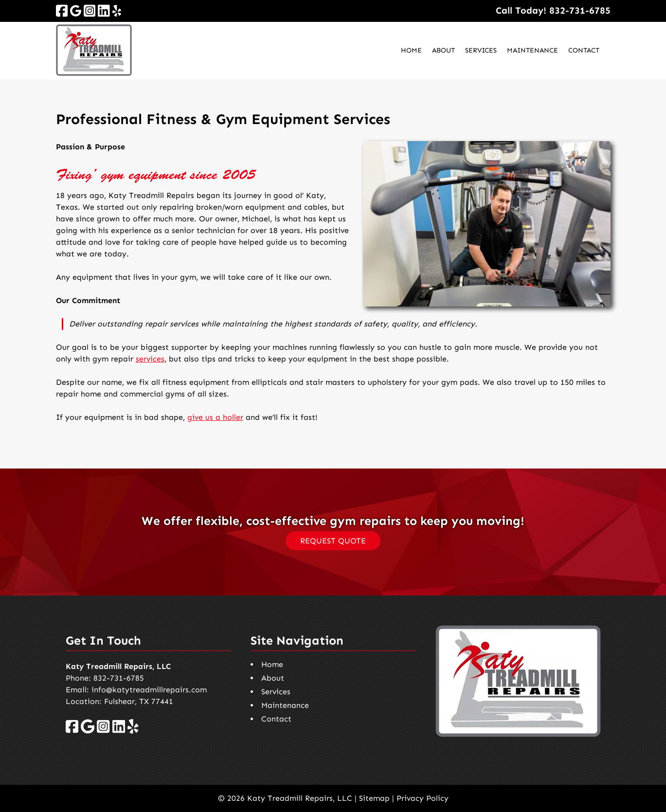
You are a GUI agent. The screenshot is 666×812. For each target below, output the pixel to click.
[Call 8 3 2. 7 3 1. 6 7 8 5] (580, 10)
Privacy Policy (423, 798)
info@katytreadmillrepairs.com (149, 690)
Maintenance (532, 50)
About (443, 50)
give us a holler (215, 417)
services (150, 359)
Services (481, 50)
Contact (584, 50)
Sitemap (374, 798)
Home (411, 50)
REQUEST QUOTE (333, 541)
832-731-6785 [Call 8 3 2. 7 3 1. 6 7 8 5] (119, 678)
